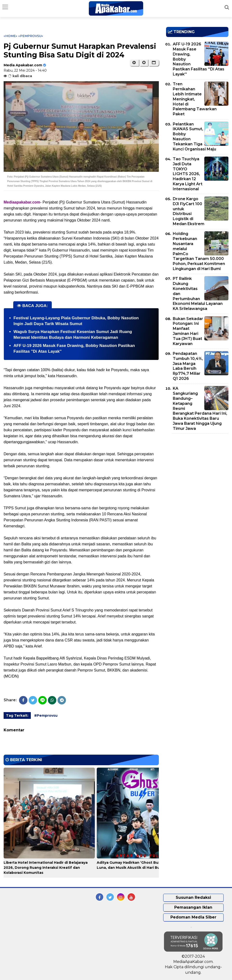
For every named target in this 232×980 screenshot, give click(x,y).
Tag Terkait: (17, 715)
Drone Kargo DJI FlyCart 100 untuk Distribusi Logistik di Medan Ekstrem (189, 211)
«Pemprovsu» (31, 36)
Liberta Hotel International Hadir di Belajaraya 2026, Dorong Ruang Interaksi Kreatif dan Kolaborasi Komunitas (46, 868)
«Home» (10, 36)
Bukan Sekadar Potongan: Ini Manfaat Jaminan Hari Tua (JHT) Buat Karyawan (188, 331)
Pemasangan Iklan (193, 907)
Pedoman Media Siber (193, 917)
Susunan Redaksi (193, 897)
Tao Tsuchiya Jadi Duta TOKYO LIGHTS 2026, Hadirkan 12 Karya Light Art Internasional (188, 174)
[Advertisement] (199, 471)
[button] (154, 63)
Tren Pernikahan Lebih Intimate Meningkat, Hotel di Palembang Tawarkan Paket (195, 99)
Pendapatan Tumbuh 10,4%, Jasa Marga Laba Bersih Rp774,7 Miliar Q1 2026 (188, 366)
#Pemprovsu (46, 715)
